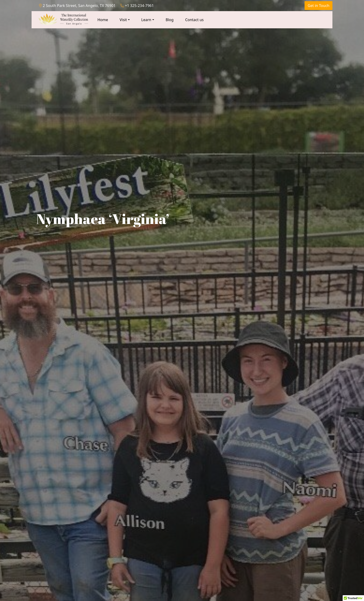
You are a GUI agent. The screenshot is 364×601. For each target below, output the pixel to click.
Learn (146, 20)
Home (103, 20)
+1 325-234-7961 (137, 6)
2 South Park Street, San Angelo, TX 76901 (77, 6)
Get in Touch (318, 6)
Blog (170, 20)
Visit (123, 20)
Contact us (195, 20)
